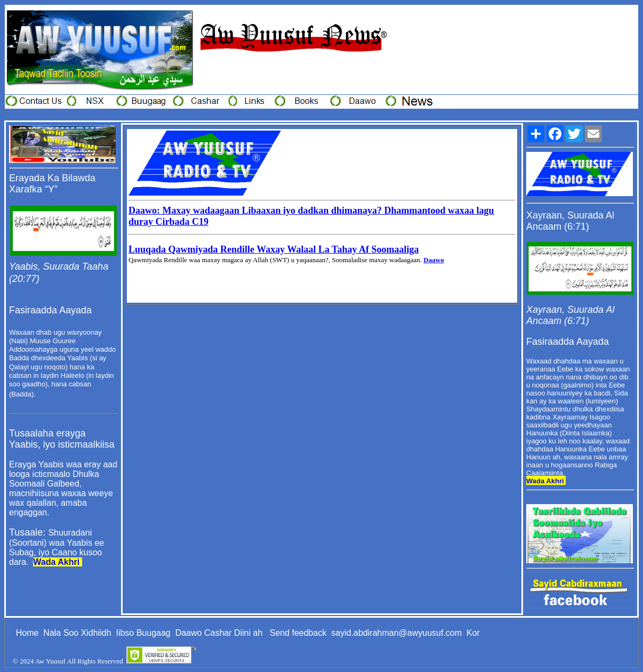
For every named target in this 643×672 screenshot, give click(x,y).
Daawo (433, 260)
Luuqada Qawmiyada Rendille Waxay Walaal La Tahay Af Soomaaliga (274, 249)
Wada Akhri (56, 562)
